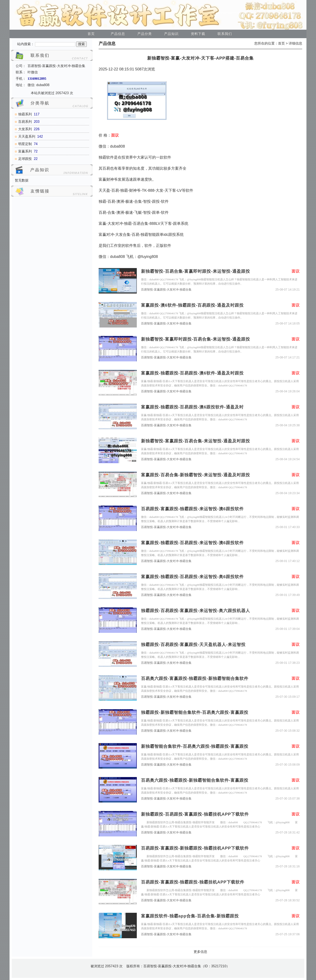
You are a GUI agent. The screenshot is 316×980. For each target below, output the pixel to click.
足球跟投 (25, 159)
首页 (91, 34)
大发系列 (25, 129)
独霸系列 (25, 114)
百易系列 (25, 122)
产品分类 (145, 34)
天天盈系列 (27, 136)
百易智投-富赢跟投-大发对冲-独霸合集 (166, 290)
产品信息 (118, 34)
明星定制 (25, 144)
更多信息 (200, 952)
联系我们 (225, 34)
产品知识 (171, 34)
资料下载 (198, 34)
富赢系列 (25, 151)
